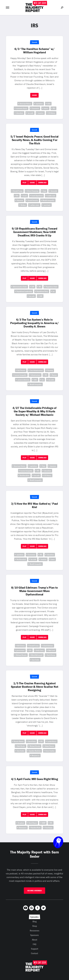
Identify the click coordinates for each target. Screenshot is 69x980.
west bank (47, 205)
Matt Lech (52, 650)
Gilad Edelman (48, 646)
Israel (25, 196)
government (20, 650)
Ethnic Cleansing (33, 191)
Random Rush (36, 828)
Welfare (23, 205)
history (46, 108)
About (35, 940)
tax (54, 291)
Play (24, 183)
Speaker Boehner (35, 751)
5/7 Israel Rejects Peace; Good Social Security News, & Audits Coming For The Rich (34, 140)
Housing (50, 370)
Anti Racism (21, 370)
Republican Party (42, 291)
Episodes (34, 917)
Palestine (20, 200)
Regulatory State (52, 287)
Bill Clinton (21, 646)
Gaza (45, 191)
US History (52, 113)
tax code (31, 113)
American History (25, 104)
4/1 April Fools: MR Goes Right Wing (35, 779)
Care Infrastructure (36, 370)
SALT (35, 380)
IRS (54, 108)
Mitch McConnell (37, 655)
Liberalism (20, 113)
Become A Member (34, 891)
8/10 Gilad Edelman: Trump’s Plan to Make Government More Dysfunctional (34, 591)
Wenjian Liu (36, 755)
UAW (41, 296)
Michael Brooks (21, 655)
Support (35, 949)
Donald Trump (18, 191)
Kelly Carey (40, 650)
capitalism (39, 104)
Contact (34, 953)
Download (42, 183)
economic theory (22, 108)
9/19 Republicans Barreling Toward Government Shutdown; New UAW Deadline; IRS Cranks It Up (34, 232)
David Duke (32, 741)
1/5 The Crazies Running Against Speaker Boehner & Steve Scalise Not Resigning (35, 687)
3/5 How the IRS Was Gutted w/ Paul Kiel (34, 505)
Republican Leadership (24, 291)
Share (34, 95)
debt (49, 104)
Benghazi (21, 823)
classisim (53, 466)
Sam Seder (36, 660)
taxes (53, 559)
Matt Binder (21, 746)
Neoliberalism (25, 475)
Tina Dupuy (49, 828)
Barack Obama (19, 741)
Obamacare (23, 828)
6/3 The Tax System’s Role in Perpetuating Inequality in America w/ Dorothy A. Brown (34, 323)
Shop (35, 926)
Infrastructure (36, 375)
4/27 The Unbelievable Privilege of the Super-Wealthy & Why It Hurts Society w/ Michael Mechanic (34, 411)
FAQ (35, 944)
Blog (35, 921)
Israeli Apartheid (37, 196)
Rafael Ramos (49, 746)
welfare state (35, 205)
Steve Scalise (50, 751)
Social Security (33, 200)
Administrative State (20, 287)
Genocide (54, 191)
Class (43, 466)
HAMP (43, 823)
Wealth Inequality (48, 200)
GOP (33, 287)
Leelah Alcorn (52, 741)
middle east (51, 196)
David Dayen (33, 823)
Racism (54, 375)
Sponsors (34, 935)
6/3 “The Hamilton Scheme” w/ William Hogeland (34, 51)
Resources (35, 931)
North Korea (51, 655)
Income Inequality (20, 375)
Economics (35, 108)
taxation (41, 113)
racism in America (23, 380)
